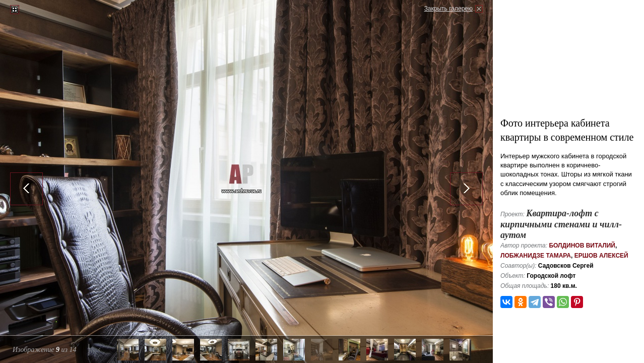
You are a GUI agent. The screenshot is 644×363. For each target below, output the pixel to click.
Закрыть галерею (448, 9)
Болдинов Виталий (582, 246)
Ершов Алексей (601, 256)
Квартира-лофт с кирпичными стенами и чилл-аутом (561, 224)
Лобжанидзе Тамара (536, 256)
